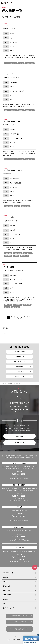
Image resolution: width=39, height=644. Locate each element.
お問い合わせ (19, 436)
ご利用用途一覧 (19, 357)
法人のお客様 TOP (19, 352)
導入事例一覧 (19, 367)
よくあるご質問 (19, 371)
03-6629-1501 (19, 474)
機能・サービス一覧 (19, 362)
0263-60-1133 (19, 536)
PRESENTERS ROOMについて (19, 616)
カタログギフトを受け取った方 (19, 622)
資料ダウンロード (19, 376)
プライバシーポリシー (19, 637)
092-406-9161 (19, 557)
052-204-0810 (19, 516)
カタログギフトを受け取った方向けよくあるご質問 (19, 629)
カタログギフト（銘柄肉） (17, 91)
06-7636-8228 (19, 496)
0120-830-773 (21, 410)
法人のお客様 (9, 383)
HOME (3, 383)
